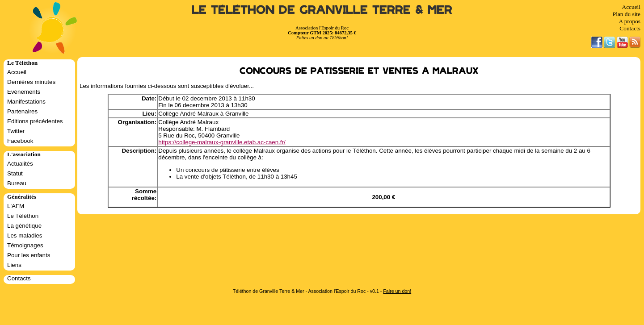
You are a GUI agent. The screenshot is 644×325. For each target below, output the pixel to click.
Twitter (16, 131)
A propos (629, 21)
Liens (14, 265)
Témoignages (25, 245)
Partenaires (22, 111)
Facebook (20, 141)
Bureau (17, 183)
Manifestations (26, 102)
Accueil (631, 7)
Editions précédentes (35, 121)
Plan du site (627, 14)
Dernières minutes (31, 82)
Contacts (630, 28)
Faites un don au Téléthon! (322, 38)
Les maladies (25, 235)
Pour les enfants (29, 255)
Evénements (24, 92)
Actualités (20, 164)
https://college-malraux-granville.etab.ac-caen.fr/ (222, 142)
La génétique (24, 226)
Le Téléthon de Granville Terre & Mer (322, 10)
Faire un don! (397, 291)
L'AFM (16, 206)
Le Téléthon (23, 216)
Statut (15, 173)
